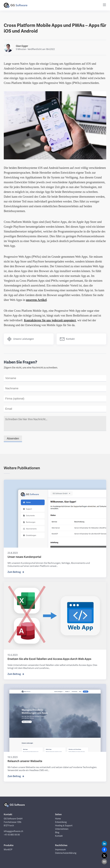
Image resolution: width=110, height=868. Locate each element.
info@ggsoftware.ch (13, 832)
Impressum (60, 850)
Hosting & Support (64, 826)
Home (58, 820)
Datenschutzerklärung (66, 854)
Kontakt (68, 339)
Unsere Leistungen (21, 339)
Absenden (13, 439)
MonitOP (8, 850)
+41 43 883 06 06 (12, 836)
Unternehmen (62, 830)
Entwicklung (61, 823)
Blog (57, 833)
